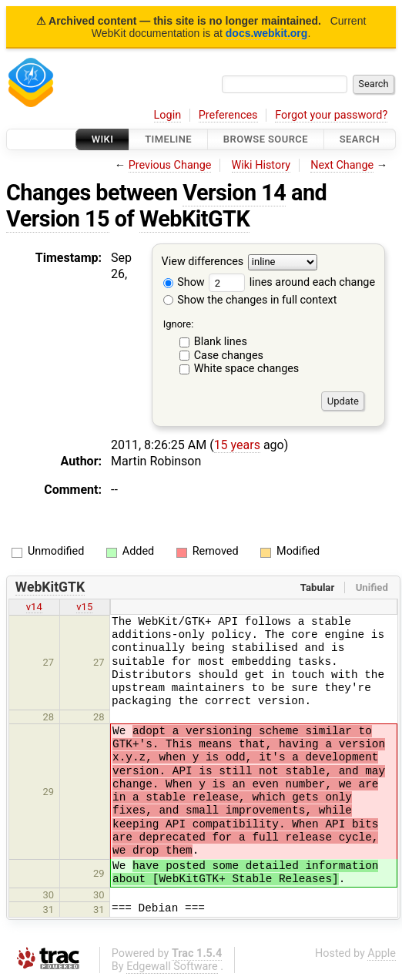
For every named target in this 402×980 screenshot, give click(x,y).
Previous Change (170, 165)
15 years (237, 445)
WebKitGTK (194, 219)
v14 (34, 607)
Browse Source (266, 139)
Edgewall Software (172, 967)
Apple (382, 953)
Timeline (168, 139)
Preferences (228, 115)
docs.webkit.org (267, 33)
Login (168, 115)
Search (360, 139)
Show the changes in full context (250, 300)
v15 (84, 607)
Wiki (103, 139)
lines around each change (292, 282)
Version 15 (58, 219)
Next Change (342, 165)
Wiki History (261, 165)
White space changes (247, 369)
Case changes (229, 356)
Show (184, 282)
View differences (203, 262)
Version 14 (234, 193)
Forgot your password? (331, 115)
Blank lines (221, 342)
